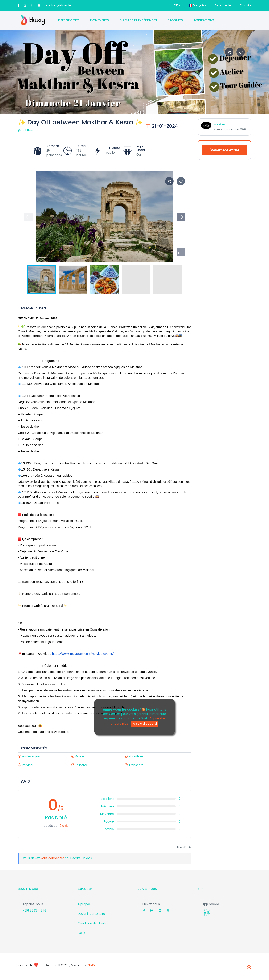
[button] (181, 252)
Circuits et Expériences (138, 20)
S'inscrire (245, 5)
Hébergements (68, 20)
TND (177, 5)
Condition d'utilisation (94, 923)
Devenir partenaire (91, 914)
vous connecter (53, 858)
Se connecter (223, 5)
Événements (100, 20)
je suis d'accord (145, 724)
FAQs (81, 933)
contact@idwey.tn (59, 5)
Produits (175, 20)
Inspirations (204, 20)
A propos (84, 904)
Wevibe (219, 124)
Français (198, 5)
